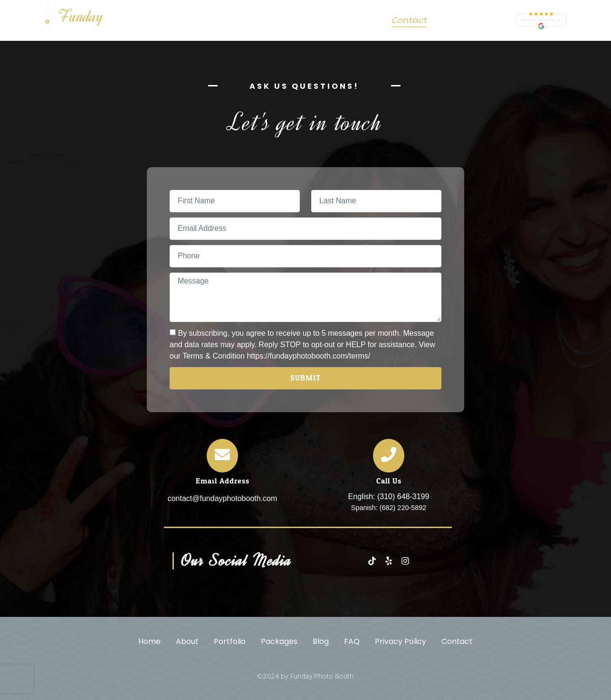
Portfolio (229, 20)
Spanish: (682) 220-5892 (389, 508)
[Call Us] (389, 456)
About (179, 20)
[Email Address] (222, 456)
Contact (409, 20)
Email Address (223, 481)
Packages (285, 20)
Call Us (389, 481)
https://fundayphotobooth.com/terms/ (308, 355)
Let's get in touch (306, 123)
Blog (331, 20)
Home (137, 20)
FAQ (367, 20)
